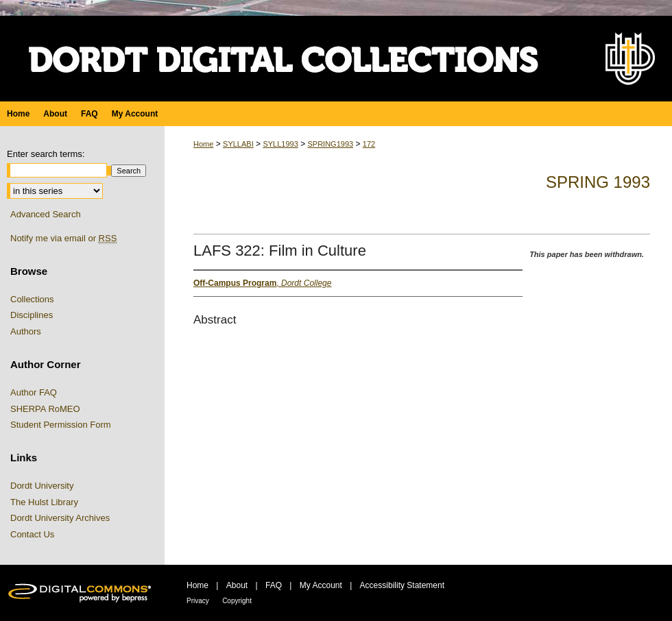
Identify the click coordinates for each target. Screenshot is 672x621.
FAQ (274, 585)
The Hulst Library (44, 502)
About (237, 585)
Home (203, 144)
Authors (26, 331)
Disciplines (32, 315)
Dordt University (42, 486)
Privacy (198, 601)
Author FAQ (34, 392)
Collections (32, 299)
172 (369, 144)
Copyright (237, 601)
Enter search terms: (46, 154)
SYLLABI (238, 144)
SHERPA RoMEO (45, 409)
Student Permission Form (61, 425)
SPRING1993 (330, 144)
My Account (321, 585)
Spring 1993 (598, 182)
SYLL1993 (280, 144)
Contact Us (32, 534)
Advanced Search (46, 214)
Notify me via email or (63, 239)
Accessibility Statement (402, 585)
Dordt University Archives (60, 518)
